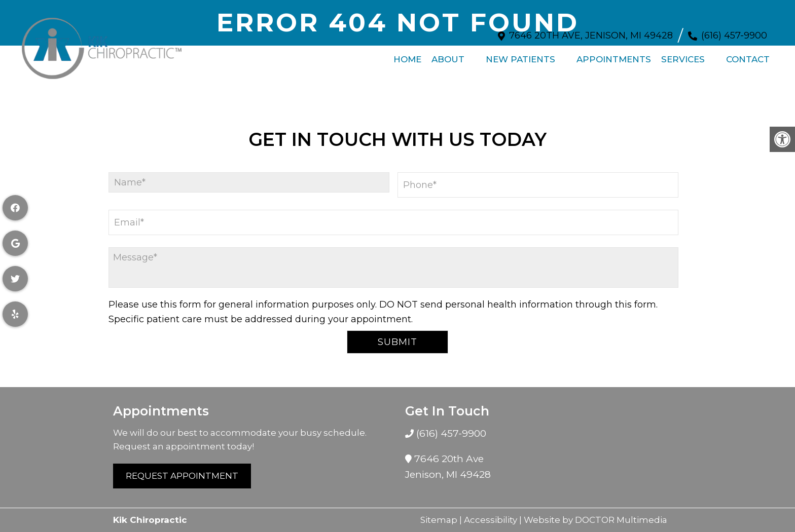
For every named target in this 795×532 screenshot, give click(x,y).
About (448, 54)
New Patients (520, 54)
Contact (748, 54)
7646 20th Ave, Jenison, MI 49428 (591, 30)
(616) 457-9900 (734, 30)
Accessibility (491, 520)
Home (407, 54)
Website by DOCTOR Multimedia (595, 520)
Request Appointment (182, 476)
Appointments (614, 54)
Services (683, 54)
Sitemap (439, 520)
